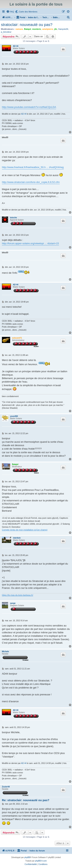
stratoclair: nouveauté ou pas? (27, 25)
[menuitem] (10, 12)
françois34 (63, 29)
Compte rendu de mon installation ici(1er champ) (25, 530)
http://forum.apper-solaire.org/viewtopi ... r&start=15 (30, 243)
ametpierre (48, 29)
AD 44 (16, 46)
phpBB (27, 857)
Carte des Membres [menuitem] (28, 12)
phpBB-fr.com (41, 861)
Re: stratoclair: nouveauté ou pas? (26, 800)
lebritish (17, 538)
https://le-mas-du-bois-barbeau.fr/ (18, 595)
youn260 (14, 416)
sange (13, 603)
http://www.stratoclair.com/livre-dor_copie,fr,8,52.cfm (31, 182)
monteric (37, 29)
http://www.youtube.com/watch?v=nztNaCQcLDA (29, 107)
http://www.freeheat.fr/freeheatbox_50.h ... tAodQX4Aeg (33, 167)
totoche (13, 218)
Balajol (27, 29)
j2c (56, 29)
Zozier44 (6, 787)
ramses (19, 29)
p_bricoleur (6, 32)
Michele (5, 652)
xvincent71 (17, 338)
